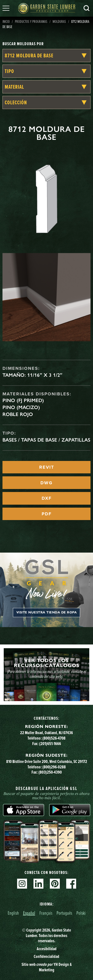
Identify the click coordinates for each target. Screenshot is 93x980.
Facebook (71, 884)
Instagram (22, 884)
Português (64, 913)
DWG (46, 483)
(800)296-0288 (54, 767)
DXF (47, 498)
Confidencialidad (46, 956)
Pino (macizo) (21, 407)
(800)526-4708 (54, 738)
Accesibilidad (47, 949)
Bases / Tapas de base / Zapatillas (46, 440)
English (13, 913)
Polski (81, 913)
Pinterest (55, 884)
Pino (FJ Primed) (23, 400)
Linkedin (38, 884)
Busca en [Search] (87, 8)
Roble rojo (18, 414)
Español (29, 913)
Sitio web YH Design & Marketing (47, 967)
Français (46, 913)
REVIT (47, 467)
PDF (47, 514)
